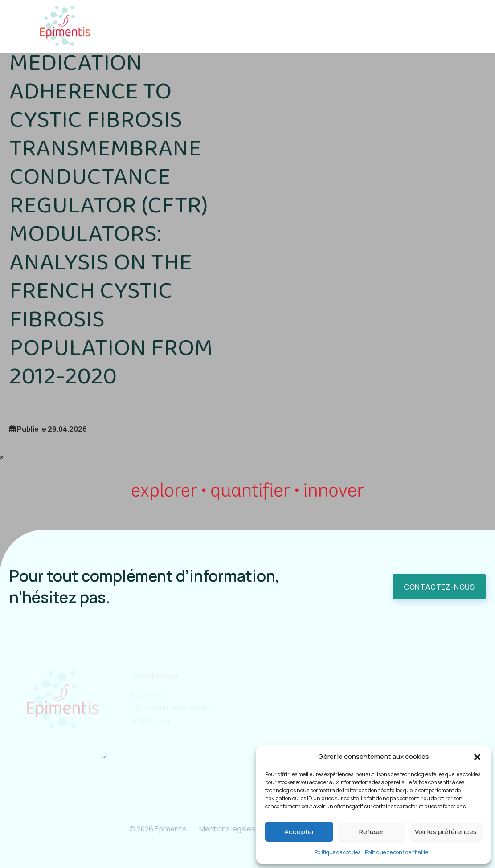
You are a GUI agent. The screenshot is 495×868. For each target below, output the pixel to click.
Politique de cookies (337, 852)
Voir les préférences (446, 832)
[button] (477, 757)
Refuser (371, 832)
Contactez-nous (439, 587)
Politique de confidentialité (397, 852)
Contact (423, 27)
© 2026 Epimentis (149, 829)
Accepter (299, 832)
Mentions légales (225, 829)
